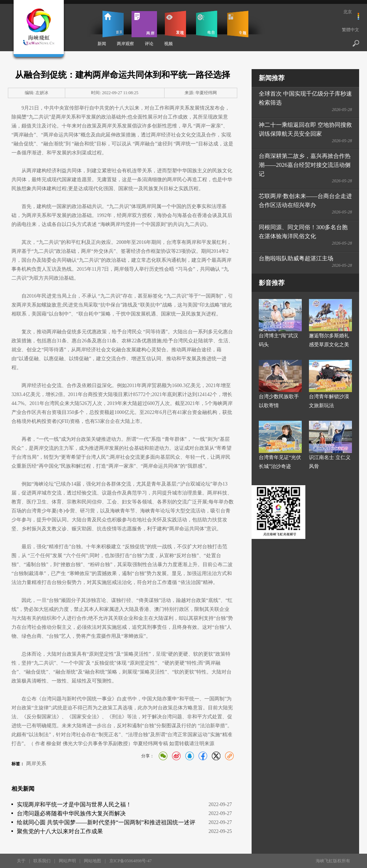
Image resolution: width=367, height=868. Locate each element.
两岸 (144, 24)
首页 (113, 24)
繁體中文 (351, 30)
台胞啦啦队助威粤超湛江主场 (296, 258)
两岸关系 (36, 764)
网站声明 (67, 861)
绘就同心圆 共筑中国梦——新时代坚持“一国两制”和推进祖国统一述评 (106, 822)
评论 (149, 44)
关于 (21, 861)
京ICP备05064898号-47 (131, 861)
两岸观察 (125, 44)
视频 (168, 44)
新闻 (102, 44)
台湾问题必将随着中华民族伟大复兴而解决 (71, 813)
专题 (238, 24)
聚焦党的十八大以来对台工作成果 (60, 831)
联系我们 (42, 861)
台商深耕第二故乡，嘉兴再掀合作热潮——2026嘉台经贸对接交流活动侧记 (305, 165)
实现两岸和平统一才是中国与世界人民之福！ (74, 804)
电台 (207, 24)
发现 (175, 24)
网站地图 (92, 861)
